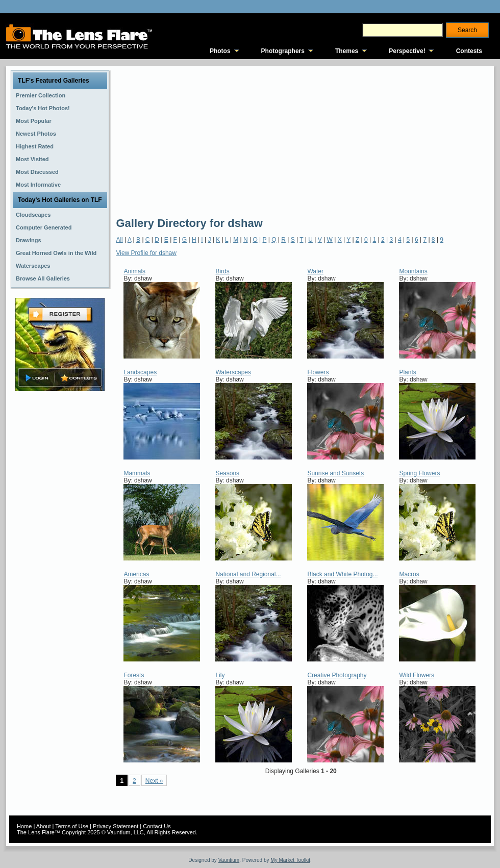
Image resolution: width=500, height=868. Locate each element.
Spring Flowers (419, 473)
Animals (134, 271)
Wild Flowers (417, 675)
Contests (469, 51)
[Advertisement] (254, 140)
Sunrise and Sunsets (335, 473)
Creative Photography (337, 675)
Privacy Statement (116, 826)
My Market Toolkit (290, 860)
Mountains (413, 271)
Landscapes (140, 372)
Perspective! (407, 51)
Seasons (227, 473)
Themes (347, 51)
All (119, 240)
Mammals (137, 473)
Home (24, 826)
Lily (220, 675)
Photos (220, 51)
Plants (407, 372)
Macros (409, 574)
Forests (134, 675)
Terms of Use (72, 826)
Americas (136, 574)
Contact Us (157, 826)
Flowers (318, 372)
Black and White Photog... (342, 574)
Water (315, 271)
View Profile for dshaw (146, 253)
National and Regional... (248, 574)
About (44, 826)
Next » (154, 781)
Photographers (283, 51)
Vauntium (229, 860)
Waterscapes (233, 372)
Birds (222, 271)
